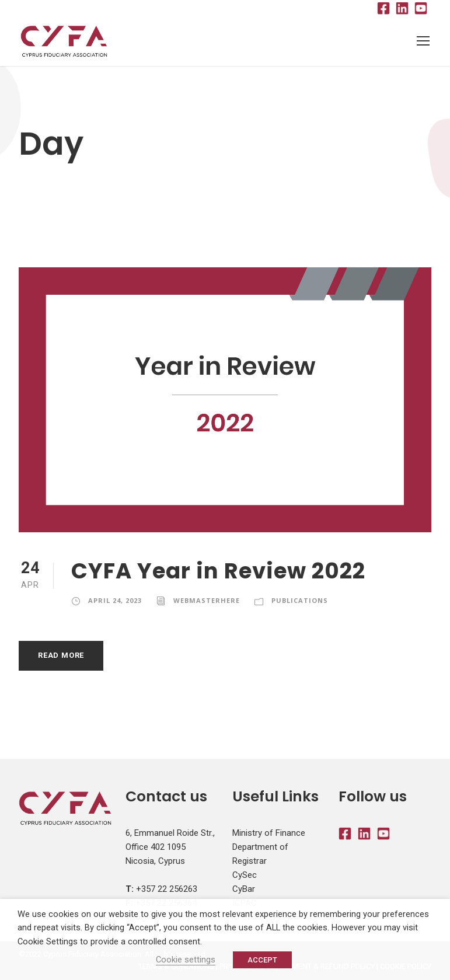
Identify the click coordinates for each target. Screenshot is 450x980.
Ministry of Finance (269, 833)
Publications (300, 600)
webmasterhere (207, 600)
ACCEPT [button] (262, 960)
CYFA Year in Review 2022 (218, 571)
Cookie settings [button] (186, 960)
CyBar (244, 890)
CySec (245, 876)
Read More (61, 656)
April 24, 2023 (115, 600)
